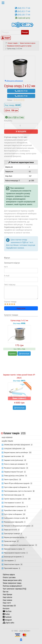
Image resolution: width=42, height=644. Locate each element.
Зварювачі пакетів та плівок (14, 456)
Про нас (6, 592)
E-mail (7, 276)
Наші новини (7, 600)
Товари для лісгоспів (12, 530)
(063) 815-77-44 (24, 11)
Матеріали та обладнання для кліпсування (19, 526)
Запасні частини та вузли (13, 564)
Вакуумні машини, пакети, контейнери (18, 452)
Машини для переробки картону (15, 537)
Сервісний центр (24, 18)
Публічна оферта (9, 575)
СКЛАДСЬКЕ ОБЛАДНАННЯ (15, 449)
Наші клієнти (7, 597)
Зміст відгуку (10, 284)
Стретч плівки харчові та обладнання (17, 487)
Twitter (6, 614)
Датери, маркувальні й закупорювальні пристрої (21, 545)
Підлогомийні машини (12, 568)
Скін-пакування (10, 560)
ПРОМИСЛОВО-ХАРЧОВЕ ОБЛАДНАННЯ (18, 445)
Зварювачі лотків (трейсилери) (15, 460)
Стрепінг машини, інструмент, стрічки (17, 499)
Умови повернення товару (12, 583)
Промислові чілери (12, 541)
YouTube (7, 611)
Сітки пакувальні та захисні (14, 503)
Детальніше (24, 354)
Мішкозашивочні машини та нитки (16, 553)
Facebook (7, 617)
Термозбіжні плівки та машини (15, 510)
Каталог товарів (15, 433)
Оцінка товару (10, 302)
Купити (12, 354)
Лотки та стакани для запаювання (16, 464)
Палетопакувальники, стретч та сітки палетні (19, 491)
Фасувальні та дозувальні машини (16, 468)
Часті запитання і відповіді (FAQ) (15, 589)
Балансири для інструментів (14, 557)
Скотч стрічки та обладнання (15, 514)
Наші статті (7, 603)
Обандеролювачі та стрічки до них (16, 506)
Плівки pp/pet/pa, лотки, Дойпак (16, 476)
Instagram (7, 620)
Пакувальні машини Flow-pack (15, 472)
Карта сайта (8, 623)
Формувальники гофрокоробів (15, 522)
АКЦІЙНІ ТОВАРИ (7, 441)
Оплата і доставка (9, 577)
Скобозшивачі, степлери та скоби (16, 518)
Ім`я (6, 267)
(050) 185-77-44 (24, 15)
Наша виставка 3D (9, 606)
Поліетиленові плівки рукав (14, 495)
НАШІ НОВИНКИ (7, 437)
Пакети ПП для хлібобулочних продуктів (18, 483)
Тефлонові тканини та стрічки (14, 549)
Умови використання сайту (12, 580)
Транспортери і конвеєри (13, 533)
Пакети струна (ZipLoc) (13, 479)
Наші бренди (7, 594)
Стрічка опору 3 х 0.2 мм (19, 320)
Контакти (6, 608)
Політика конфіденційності (12, 586)
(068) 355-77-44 (24, 8)
